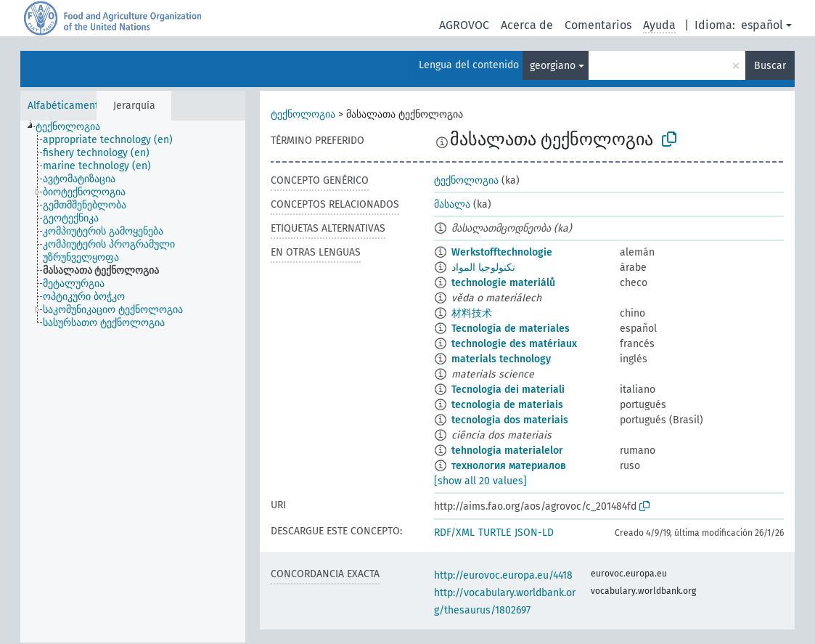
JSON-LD (534, 533)
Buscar (770, 66)
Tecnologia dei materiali (508, 390)
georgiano (553, 66)
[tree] (133, 382)
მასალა (452, 204)
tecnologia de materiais (507, 405)
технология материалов (509, 466)
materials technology (501, 359)
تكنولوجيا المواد (483, 268)
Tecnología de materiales (511, 329)
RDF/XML (454, 533)
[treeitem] (74, 127)
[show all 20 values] (480, 481)
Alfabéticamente (66, 106)
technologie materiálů (503, 283)
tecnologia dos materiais (510, 420)
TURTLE (495, 533)
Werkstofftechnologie (502, 252)
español (762, 25)
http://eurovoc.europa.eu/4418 (503, 575)
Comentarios (598, 25)
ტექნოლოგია (303, 114)
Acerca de (527, 25)
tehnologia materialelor (507, 451)
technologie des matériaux (514, 344)
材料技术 (472, 313)
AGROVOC (464, 25)
